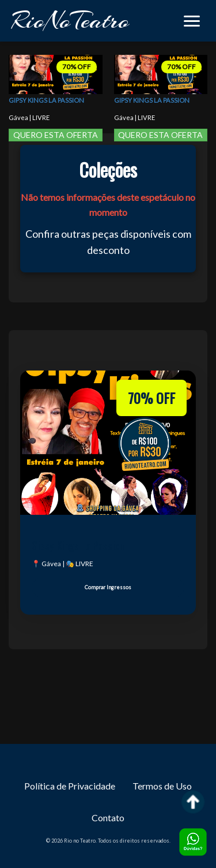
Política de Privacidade (70, 786)
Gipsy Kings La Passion (46, 100)
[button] (192, 21)
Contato (108, 818)
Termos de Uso (162, 786)
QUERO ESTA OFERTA (56, 135)
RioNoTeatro (70, 20)
